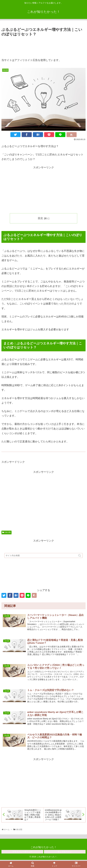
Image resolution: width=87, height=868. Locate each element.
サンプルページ (65, 853)
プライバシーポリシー (22, 853)
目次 (40, 218)
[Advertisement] (43, 46)
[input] (43, 558)
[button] (80, 558)
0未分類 (8, 532)
